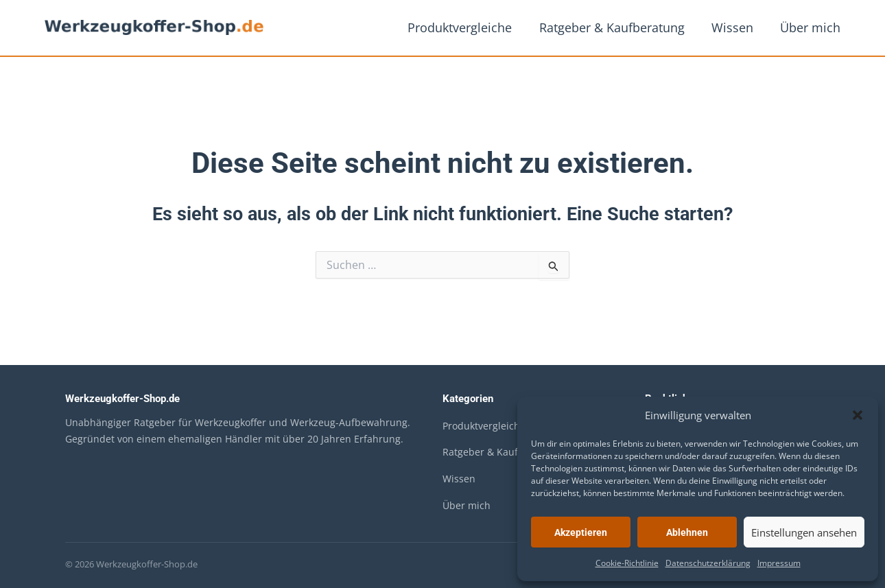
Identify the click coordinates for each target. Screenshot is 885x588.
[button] (858, 415)
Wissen (736, 27)
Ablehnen (687, 532)
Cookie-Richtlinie (627, 563)
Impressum (779, 563)
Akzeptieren (581, 532)
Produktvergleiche (468, 27)
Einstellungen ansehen (804, 532)
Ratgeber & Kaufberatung (617, 27)
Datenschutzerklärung (708, 563)
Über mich (812, 27)
